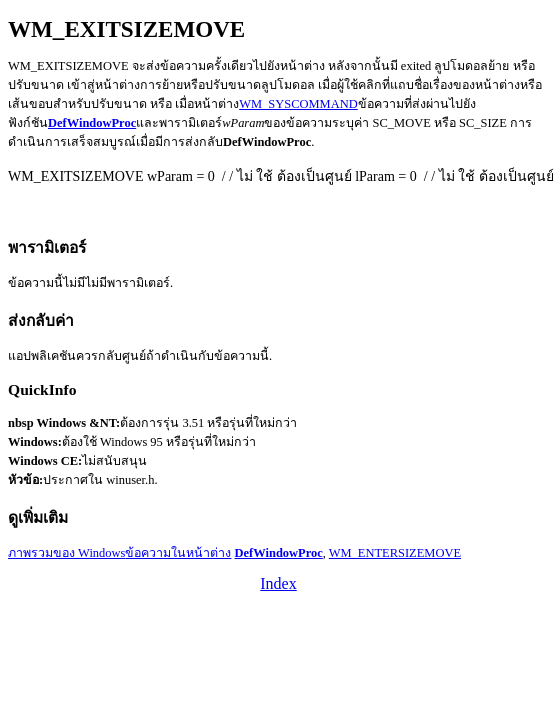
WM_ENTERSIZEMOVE (395, 553)
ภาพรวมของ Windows (66, 553)
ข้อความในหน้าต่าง (178, 553)
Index (278, 583)
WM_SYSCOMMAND (298, 104)
